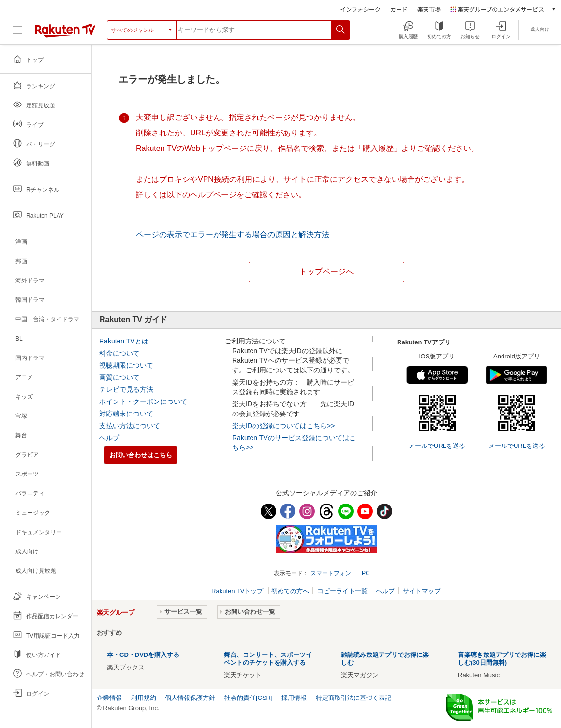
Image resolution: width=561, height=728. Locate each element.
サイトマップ (422, 591)
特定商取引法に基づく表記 (354, 698)
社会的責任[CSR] (249, 698)
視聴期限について (126, 365)
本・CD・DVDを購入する (143, 655)
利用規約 (144, 698)
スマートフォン (331, 573)
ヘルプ (109, 438)
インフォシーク (360, 9)
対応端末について (126, 414)
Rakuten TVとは (124, 341)
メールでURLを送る (437, 446)
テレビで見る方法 (126, 389)
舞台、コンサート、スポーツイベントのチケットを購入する (268, 659)
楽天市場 (429, 9)
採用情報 (294, 698)
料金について (119, 353)
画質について (119, 377)
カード (399, 9)
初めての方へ (290, 591)
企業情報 (109, 698)
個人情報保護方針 (190, 698)
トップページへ (326, 272)
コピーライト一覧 (342, 591)
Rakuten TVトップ (238, 591)
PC (366, 573)
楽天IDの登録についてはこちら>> (283, 426)
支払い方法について (130, 426)
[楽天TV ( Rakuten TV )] (65, 33)
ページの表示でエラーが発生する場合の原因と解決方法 (233, 234)
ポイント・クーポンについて (143, 401)
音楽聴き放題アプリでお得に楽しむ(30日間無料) (502, 659)
